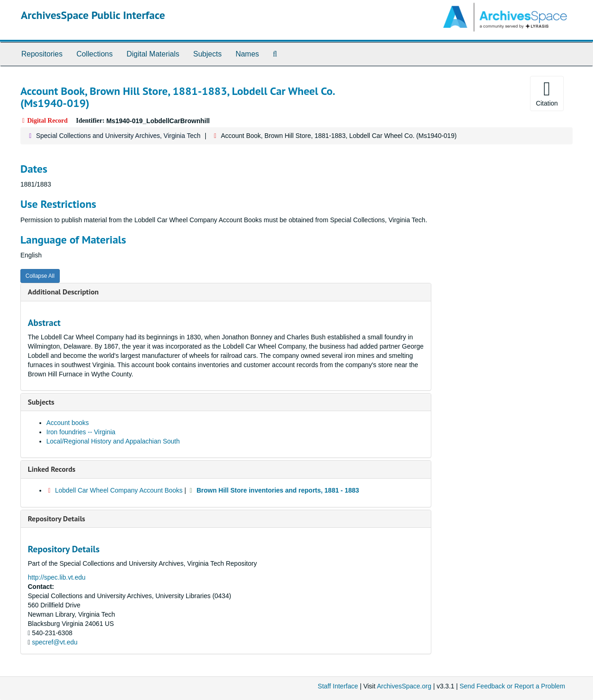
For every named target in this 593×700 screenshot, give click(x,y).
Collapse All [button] (40, 276)
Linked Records (52, 469)
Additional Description (63, 292)
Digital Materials (153, 54)
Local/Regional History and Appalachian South (113, 441)
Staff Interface (338, 686)
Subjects (207, 54)
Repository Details (57, 519)
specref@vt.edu (55, 642)
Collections (95, 54)
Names (247, 54)
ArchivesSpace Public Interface (93, 15)
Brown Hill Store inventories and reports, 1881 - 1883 (278, 490)
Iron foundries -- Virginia (81, 432)
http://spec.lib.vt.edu (57, 577)
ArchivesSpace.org (404, 686)
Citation (547, 93)
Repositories (42, 54)
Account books (68, 423)
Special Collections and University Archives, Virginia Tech (118, 136)
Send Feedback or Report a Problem (512, 686)
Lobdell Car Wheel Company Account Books (119, 490)
